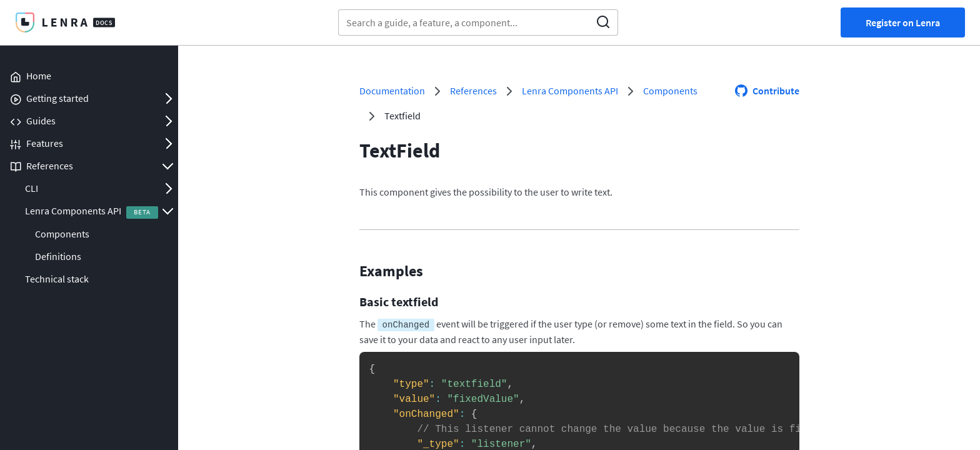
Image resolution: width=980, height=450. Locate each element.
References (50, 166)
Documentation (392, 91)
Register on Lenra (903, 22)
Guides (41, 121)
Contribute (776, 91)
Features (45, 143)
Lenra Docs (65, 22)
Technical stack (57, 279)
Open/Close (168, 98)
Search (603, 22)
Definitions (58, 256)
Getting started (57, 98)
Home (39, 76)
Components (62, 234)
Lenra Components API (73, 211)
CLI (32, 188)
